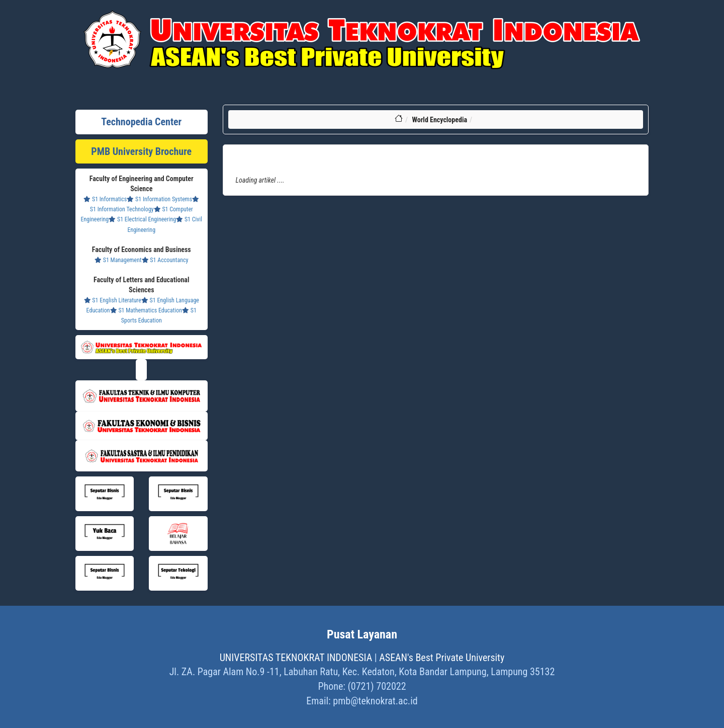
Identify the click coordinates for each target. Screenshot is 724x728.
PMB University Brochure (141, 151)
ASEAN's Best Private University (442, 658)
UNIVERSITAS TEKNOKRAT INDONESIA (296, 658)
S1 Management (118, 260)
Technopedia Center (141, 122)
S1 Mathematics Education (146, 310)
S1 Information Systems (159, 199)
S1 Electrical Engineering (142, 219)
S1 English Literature (113, 300)
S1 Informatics (105, 199)
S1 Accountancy (165, 260)
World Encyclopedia (439, 120)
